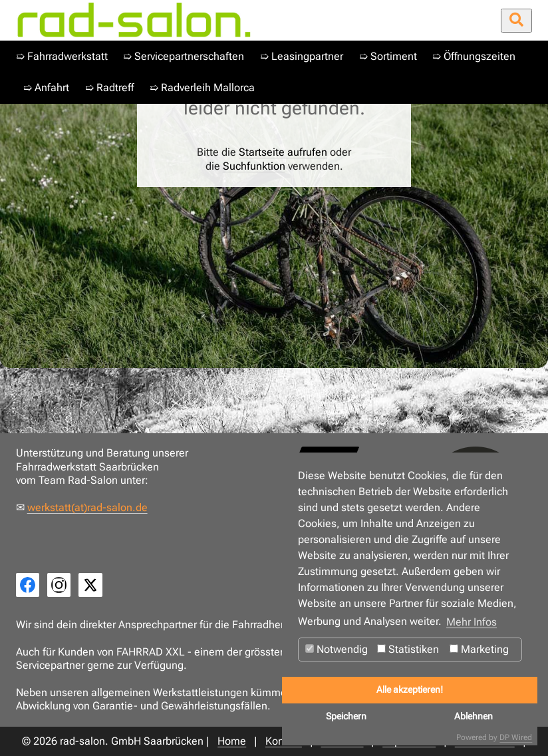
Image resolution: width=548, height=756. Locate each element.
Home (37, 380)
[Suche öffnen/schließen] (516, 21)
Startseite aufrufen (283, 152)
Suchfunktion (254, 166)
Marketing (479, 649)
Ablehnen (474, 716)
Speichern (346, 716)
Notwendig (337, 649)
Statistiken (408, 649)
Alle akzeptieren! (410, 690)
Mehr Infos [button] (472, 622)
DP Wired (516, 737)
